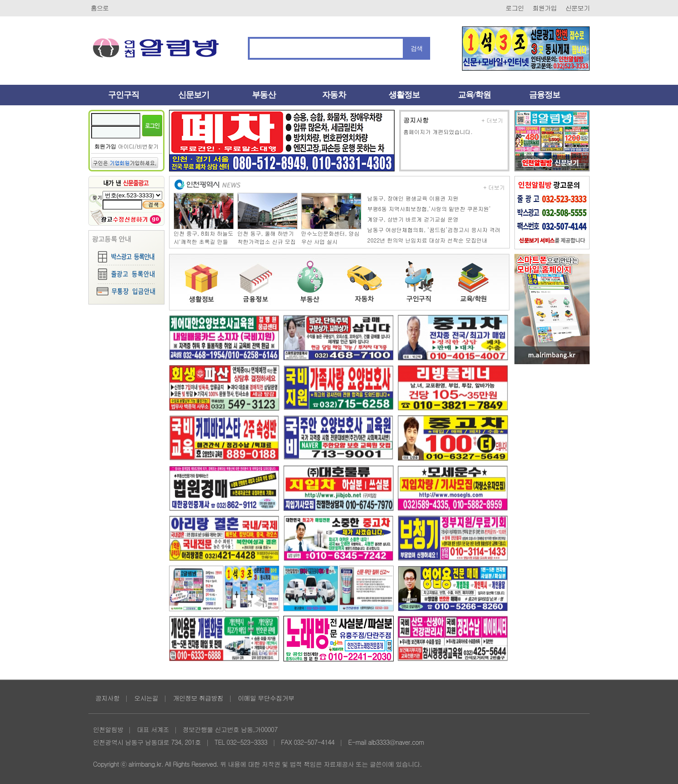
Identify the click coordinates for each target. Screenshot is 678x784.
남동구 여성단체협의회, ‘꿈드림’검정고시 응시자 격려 (434, 230)
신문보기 (578, 8)
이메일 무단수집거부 (266, 698)
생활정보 (404, 95)
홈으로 (100, 8)
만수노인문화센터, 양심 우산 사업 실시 (330, 237)
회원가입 (545, 8)
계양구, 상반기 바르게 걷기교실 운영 (413, 219)
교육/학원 (475, 95)
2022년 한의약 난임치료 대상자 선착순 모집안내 (427, 240)
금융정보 (544, 95)
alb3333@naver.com (396, 742)
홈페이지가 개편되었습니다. (438, 132)
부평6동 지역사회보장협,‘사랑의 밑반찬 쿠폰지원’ (429, 209)
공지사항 (416, 120)
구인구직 (123, 95)
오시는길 (146, 698)
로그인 (515, 8)
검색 (417, 48)
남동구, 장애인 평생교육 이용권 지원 (413, 198)
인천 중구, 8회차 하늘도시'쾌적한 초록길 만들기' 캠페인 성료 (203, 241)
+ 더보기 (493, 120)
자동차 (334, 95)
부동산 (264, 95)
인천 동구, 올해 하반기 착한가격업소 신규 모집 (267, 237)
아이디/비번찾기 (138, 146)
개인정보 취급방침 (198, 698)
